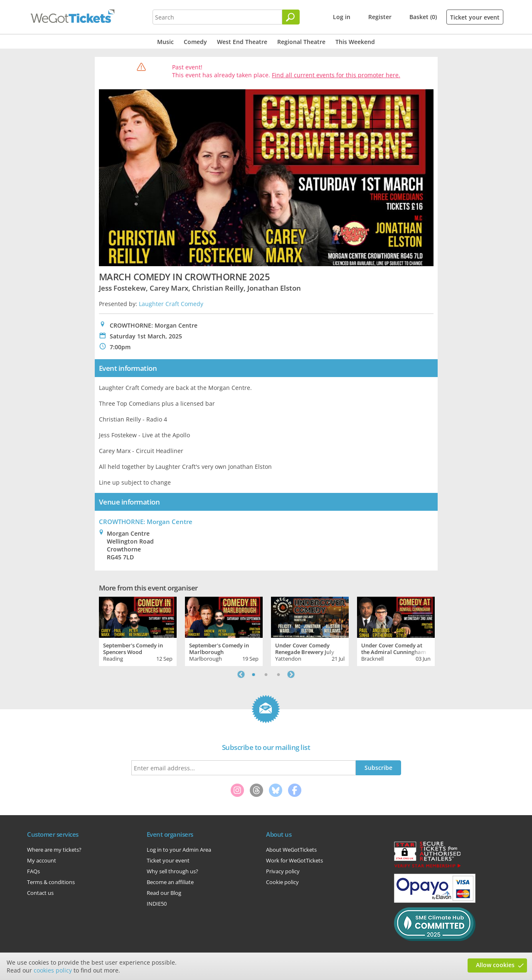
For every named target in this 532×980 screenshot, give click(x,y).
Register (380, 17)
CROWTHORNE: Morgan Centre (146, 522)
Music (165, 42)
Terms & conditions (51, 882)
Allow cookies (495, 965)
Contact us (40, 893)
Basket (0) (423, 17)
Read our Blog (164, 893)
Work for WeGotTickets (294, 860)
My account (42, 860)
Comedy (195, 42)
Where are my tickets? (54, 850)
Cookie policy (282, 882)
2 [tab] (266, 674)
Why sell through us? (172, 871)
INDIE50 (157, 904)
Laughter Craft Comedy (171, 304)
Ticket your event (475, 17)
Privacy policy (283, 871)
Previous (241, 674)
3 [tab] (278, 674)
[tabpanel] (138, 630)
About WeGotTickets (291, 850)
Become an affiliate (170, 882)
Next (291, 674)
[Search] (291, 17)
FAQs (33, 871)
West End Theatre (242, 42)
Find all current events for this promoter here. (336, 75)
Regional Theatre (301, 42)
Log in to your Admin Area (179, 850)
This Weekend (355, 42)
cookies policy (53, 970)
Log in (342, 17)
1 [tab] (254, 674)
